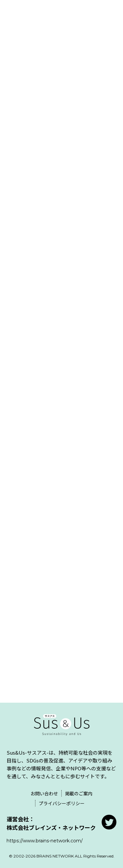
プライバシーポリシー (62, 803)
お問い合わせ (44, 793)
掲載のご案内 (79, 793)
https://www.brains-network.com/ (45, 841)
